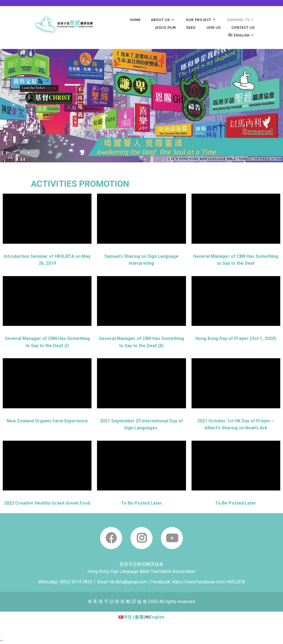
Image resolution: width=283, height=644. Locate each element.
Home (135, 20)
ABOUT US (160, 20)
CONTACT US (243, 28)
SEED (191, 28)
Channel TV (238, 20)
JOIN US (213, 28)
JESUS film (165, 28)
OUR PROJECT (198, 20)
